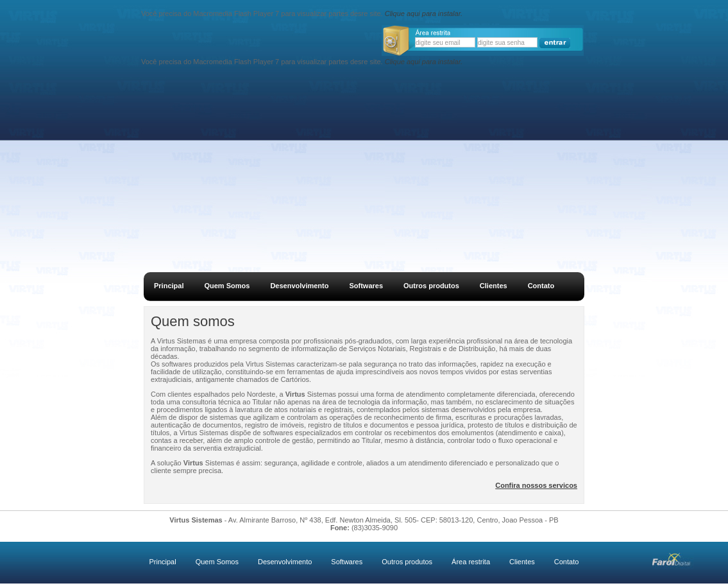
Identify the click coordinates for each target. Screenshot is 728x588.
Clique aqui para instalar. (424, 13)
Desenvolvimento (299, 286)
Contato (541, 286)
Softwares (366, 286)
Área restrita (471, 562)
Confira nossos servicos (536, 485)
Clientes (494, 286)
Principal (169, 286)
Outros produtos (431, 286)
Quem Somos (227, 286)
